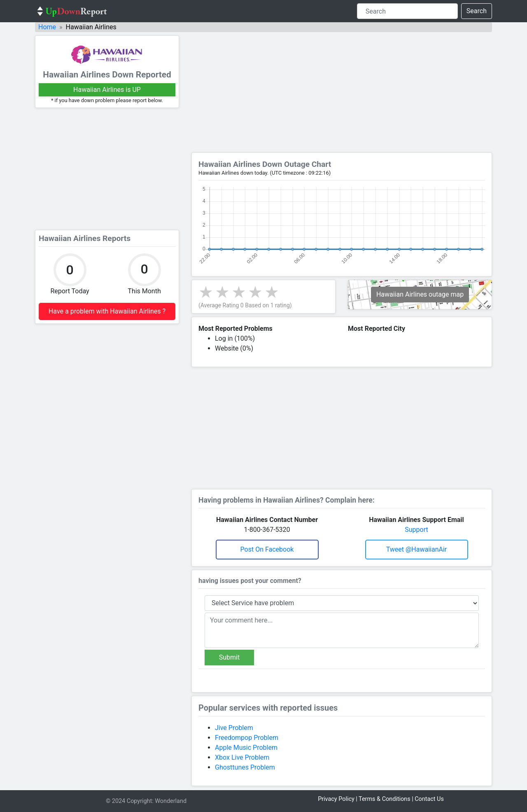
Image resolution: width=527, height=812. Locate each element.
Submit (229, 657)
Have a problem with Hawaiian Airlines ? (107, 311)
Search (477, 11)
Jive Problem (234, 728)
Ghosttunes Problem (245, 767)
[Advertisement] (107, 169)
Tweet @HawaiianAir (417, 549)
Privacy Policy (336, 799)
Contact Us (429, 799)
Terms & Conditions (384, 799)
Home (47, 27)
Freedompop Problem (247, 738)
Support (416, 530)
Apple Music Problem (246, 748)
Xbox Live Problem (242, 757)
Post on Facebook (267, 549)
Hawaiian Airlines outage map (420, 294)
